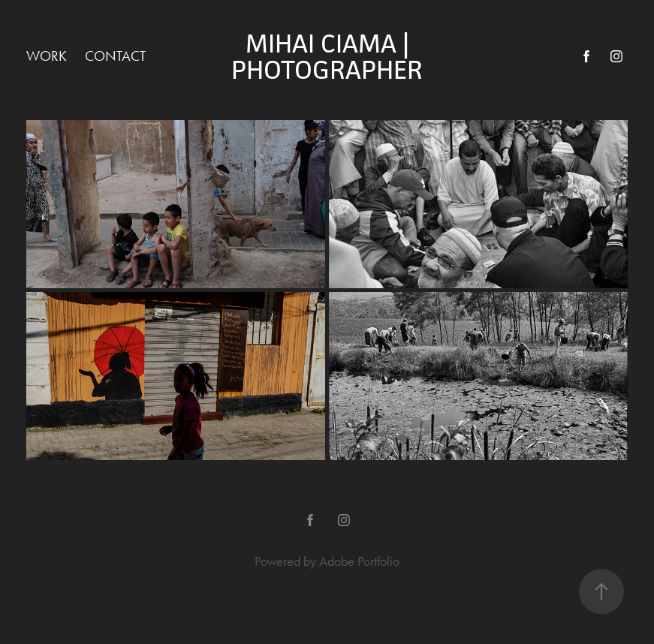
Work (47, 56)
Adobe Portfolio (359, 561)
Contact (115, 56)
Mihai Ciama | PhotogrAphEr (327, 56)
